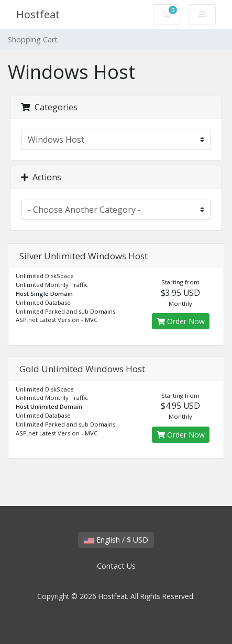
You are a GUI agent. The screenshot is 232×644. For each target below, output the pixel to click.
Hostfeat (38, 14)
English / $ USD (116, 540)
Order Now (181, 321)
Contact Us (116, 566)
